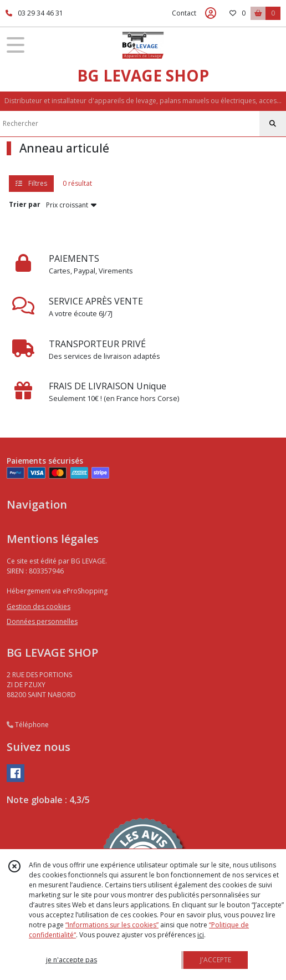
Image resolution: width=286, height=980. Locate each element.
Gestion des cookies (39, 606)
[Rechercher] (273, 124)
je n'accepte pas (71, 960)
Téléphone (28, 725)
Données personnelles (42, 621)
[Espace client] (211, 13)
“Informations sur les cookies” (112, 925)
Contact (184, 13)
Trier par (25, 204)
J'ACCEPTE (216, 960)
